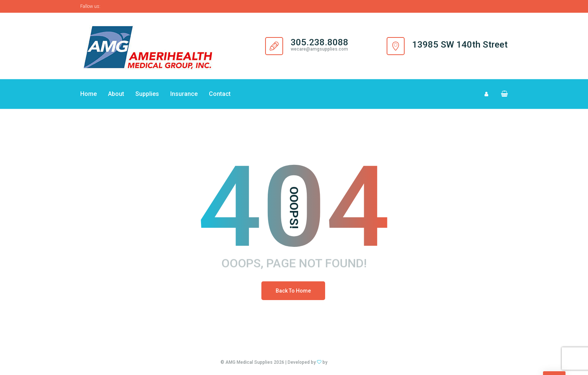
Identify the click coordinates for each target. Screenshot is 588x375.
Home (88, 94)
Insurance (184, 94)
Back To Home (293, 291)
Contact (220, 94)
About (116, 94)
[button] (501, 94)
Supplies (147, 94)
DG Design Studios (348, 362)
